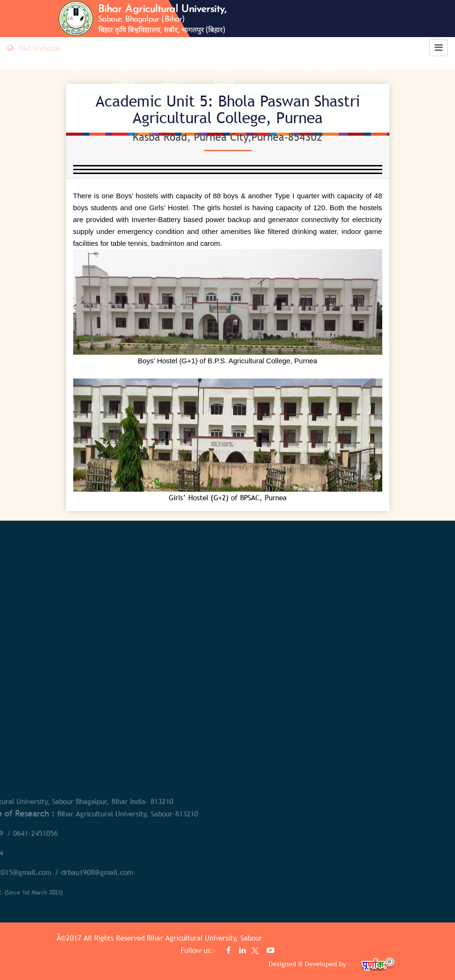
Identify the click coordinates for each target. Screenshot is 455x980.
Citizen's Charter (124, 75)
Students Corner (174, 75)
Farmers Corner (224, 75)
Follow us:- (199, 950)
